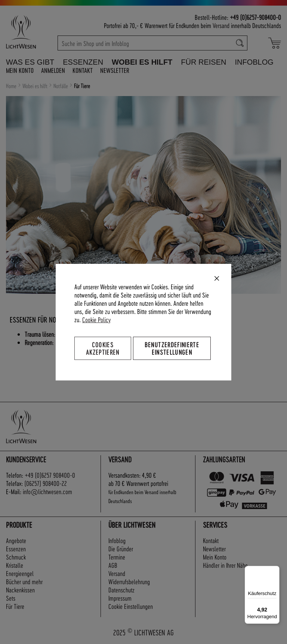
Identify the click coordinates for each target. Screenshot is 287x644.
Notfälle (61, 86)
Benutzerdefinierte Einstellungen (172, 348)
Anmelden (53, 70)
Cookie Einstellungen (131, 606)
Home (12, 86)
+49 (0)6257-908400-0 (255, 17)
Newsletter (115, 70)
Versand (221, 25)
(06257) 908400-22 (46, 483)
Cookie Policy (96, 319)
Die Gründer (121, 549)
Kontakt (83, 70)
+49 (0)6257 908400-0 (50, 475)
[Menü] (275, 570)
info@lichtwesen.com (47, 491)
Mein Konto (20, 70)
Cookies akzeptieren (103, 348)
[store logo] (29, 32)
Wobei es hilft (36, 86)
